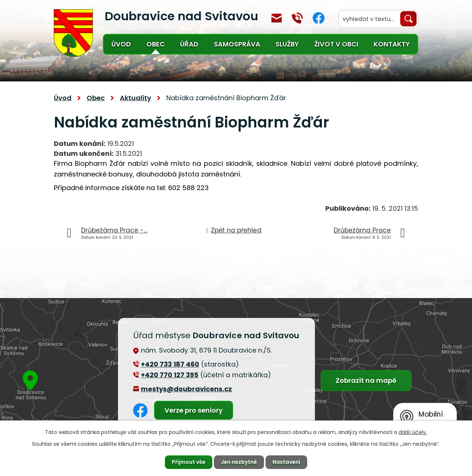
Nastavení (286, 462)
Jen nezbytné (239, 462)
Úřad (189, 44)
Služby (287, 44)
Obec (156, 44)
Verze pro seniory (194, 410)
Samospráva (237, 44)
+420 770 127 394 (297, 18)
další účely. (413, 432)
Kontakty (392, 44)
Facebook (319, 18)
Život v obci (336, 44)
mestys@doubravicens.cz (277, 18)
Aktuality (136, 98)
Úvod (121, 44)
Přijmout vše (189, 462)
